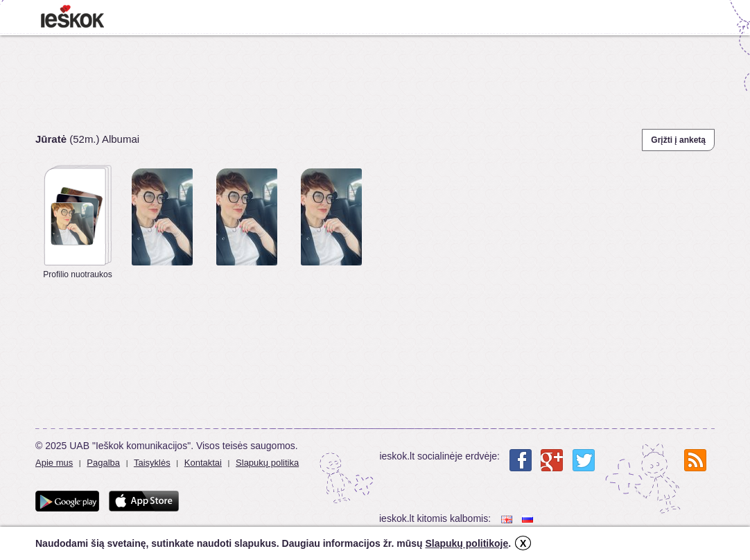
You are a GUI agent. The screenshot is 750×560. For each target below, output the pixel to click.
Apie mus (54, 463)
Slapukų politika (267, 463)
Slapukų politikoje (466, 543)
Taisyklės (152, 463)
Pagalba (103, 463)
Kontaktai (203, 463)
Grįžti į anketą (678, 140)
